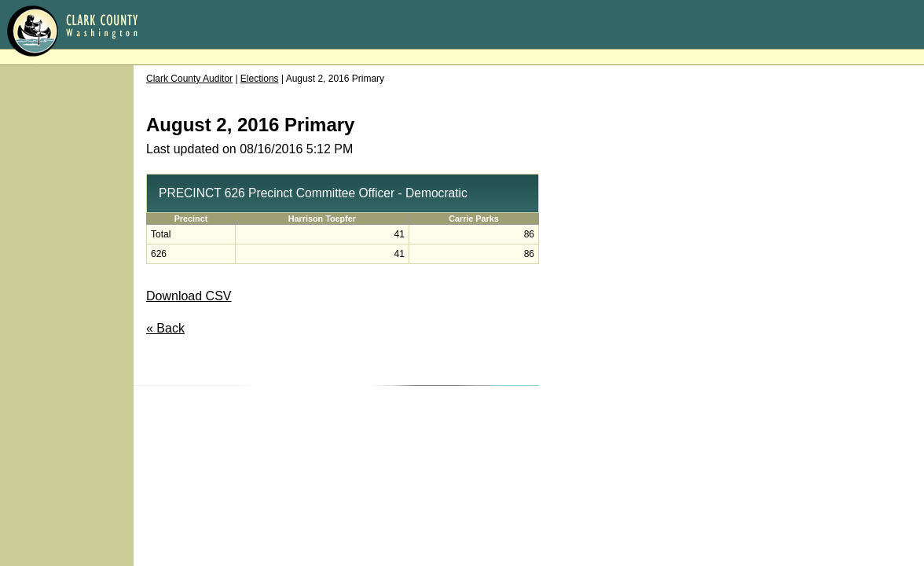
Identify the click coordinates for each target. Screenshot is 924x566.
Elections (260, 79)
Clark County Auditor (189, 79)
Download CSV (189, 296)
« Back (165, 328)
